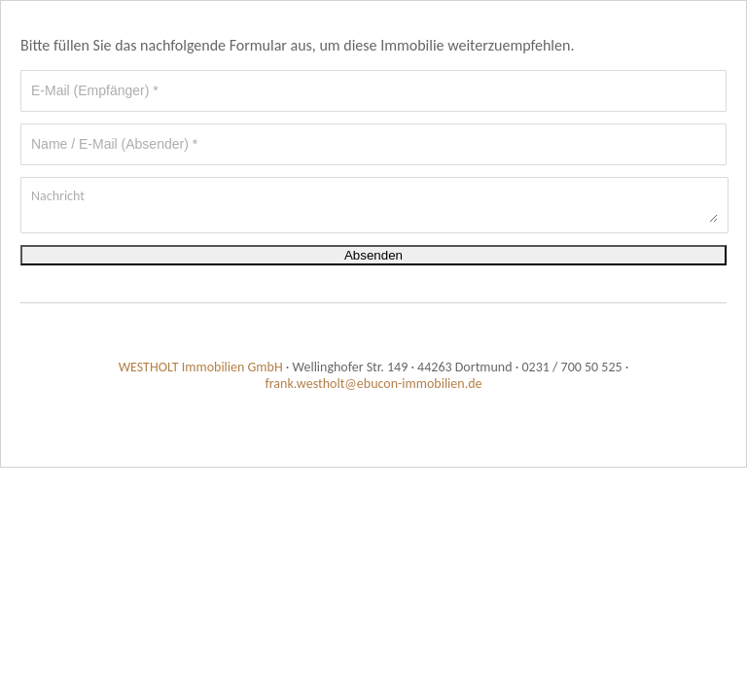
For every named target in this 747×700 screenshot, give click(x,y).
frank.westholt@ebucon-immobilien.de (373, 384)
